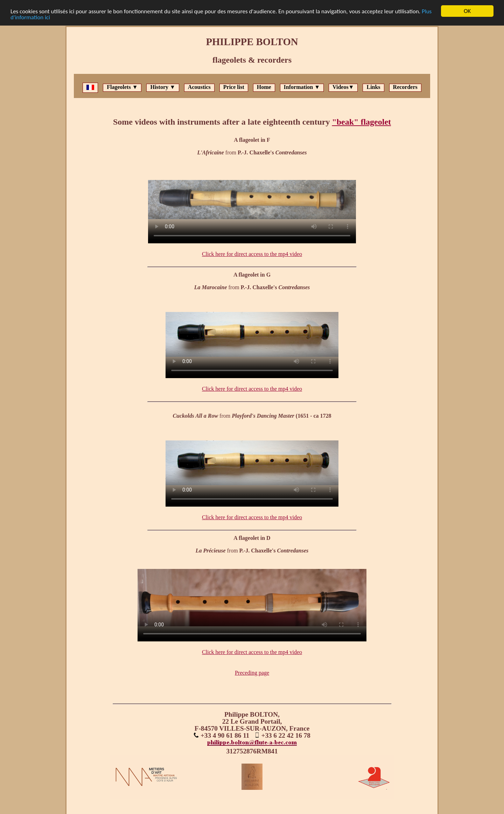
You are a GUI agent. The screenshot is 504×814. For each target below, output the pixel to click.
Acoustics (199, 87)
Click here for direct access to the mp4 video (252, 254)
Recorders (405, 87)
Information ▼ (302, 87)
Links (373, 87)
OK (467, 11)
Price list (234, 87)
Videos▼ (343, 87)
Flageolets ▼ (122, 87)
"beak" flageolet (361, 122)
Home (264, 87)
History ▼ (163, 87)
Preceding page (252, 673)
